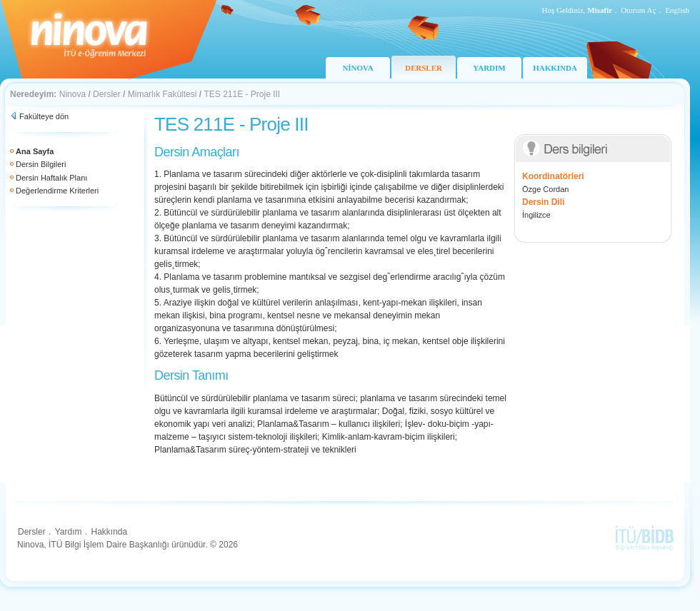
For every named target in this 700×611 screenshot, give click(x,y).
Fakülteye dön (44, 116)
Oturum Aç (638, 10)
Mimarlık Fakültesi (162, 94)
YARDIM (489, 68)
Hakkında (109, 532)
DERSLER (424, 68)
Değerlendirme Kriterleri (57, 191)
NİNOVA (357, 68)
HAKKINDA (555, 68)
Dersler (107, 94)
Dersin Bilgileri (41, 164)
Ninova (72, 94)
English (677, 10)
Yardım (69, 532)
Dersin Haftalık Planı (51, 178)
